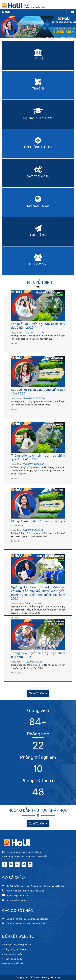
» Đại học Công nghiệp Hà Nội (17, 945)
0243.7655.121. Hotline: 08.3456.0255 (23, 891)
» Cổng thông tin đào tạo (14, 949)
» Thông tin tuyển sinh (13, 964)
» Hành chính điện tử (12, 959)
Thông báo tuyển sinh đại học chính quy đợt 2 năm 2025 (38, 457)
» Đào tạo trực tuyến (12, 954)
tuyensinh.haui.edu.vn (15, 900)
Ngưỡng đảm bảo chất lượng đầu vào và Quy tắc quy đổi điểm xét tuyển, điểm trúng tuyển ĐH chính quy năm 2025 (38, 593)
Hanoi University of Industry (47, 977)
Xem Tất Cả (38, 693)
